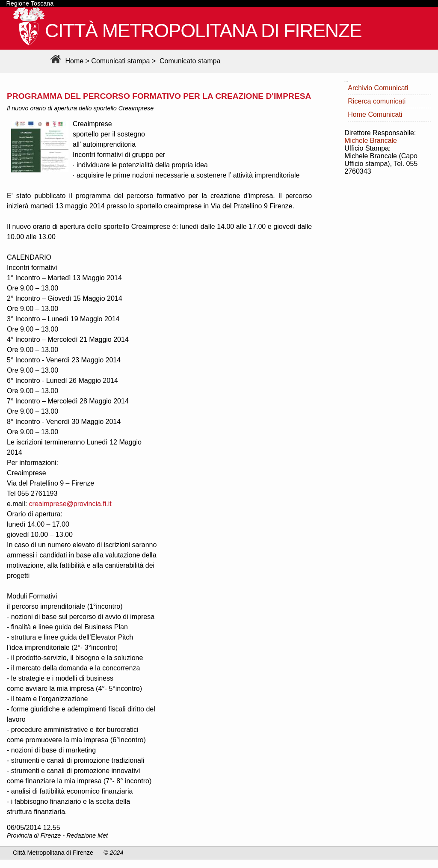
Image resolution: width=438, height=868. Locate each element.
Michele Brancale (371, 141)
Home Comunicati (375, 114)
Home (66, 61)
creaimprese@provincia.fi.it (70, 504)
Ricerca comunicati (377, 101)
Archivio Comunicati (378, 88)
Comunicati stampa (120, 61)
